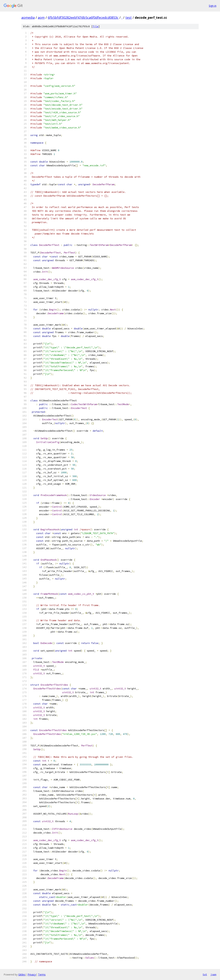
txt (205, 974)
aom (41, 17)
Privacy (32, 974)
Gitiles (22, 974)
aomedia (28, 17)
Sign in (213, 6)
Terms (42, 974)
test (129, 17)
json (213, 974)
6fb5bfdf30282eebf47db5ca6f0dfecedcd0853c (83, 17)
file (96, 26)
